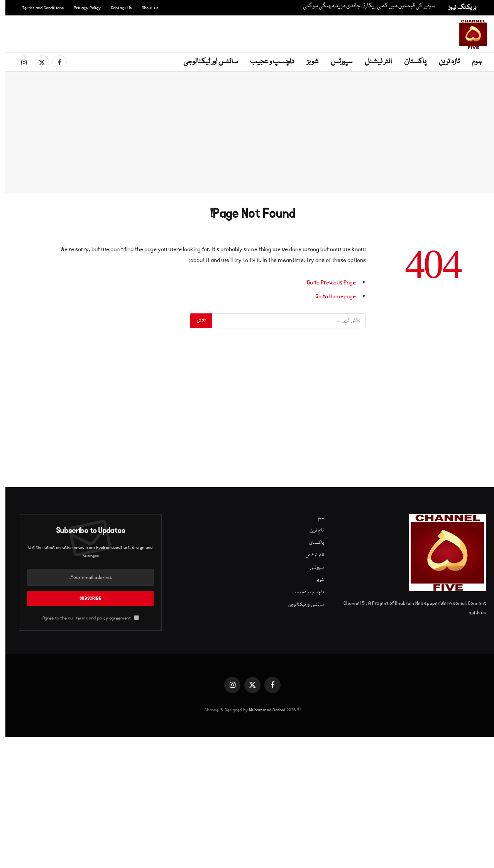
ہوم (471, 62)
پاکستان (410, 62)
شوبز (307, 62)
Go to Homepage (330, 296)
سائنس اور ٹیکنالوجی (205, 62)
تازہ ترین (444, 62)
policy (97, 618)
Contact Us (116, 8)
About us (145, 8)
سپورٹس (336, 62)
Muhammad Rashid (262, 710)
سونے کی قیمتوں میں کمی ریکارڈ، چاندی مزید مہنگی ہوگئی (364, 6)
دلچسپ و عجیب (267, 62)
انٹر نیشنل (373, 62)
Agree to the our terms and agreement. (85, 618)
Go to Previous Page (326, 283)
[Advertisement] (249, 33)
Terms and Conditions (37, 8)
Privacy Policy (82, 8)
